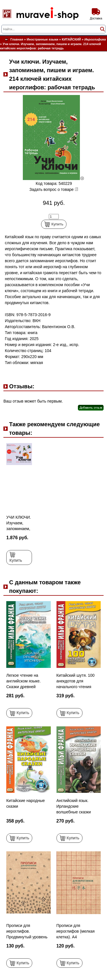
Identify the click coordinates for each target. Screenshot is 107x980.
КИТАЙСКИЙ (71, 39)
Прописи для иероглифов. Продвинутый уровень (27, 931)
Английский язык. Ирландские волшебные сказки (74, 806)
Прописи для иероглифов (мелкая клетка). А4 (76, 931)
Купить (54, 224)
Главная (17, 39)
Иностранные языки (42, 39)
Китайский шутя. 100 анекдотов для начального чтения (76, 681)
